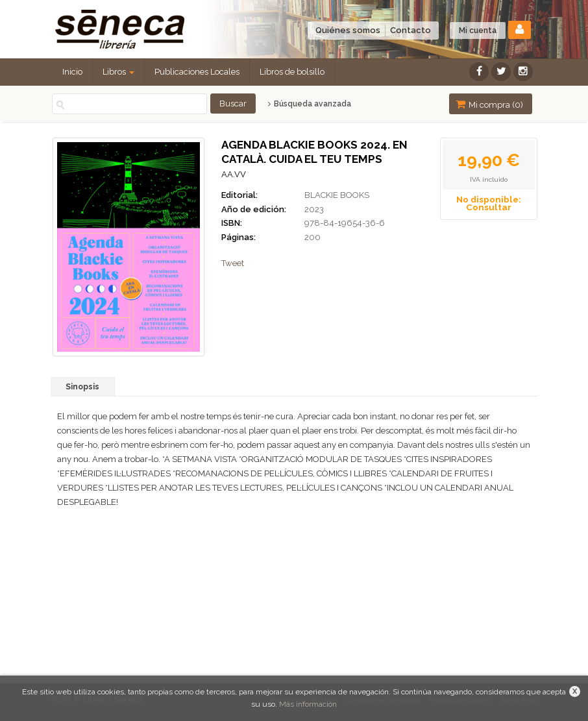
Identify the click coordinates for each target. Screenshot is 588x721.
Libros (118, 72)
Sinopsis (82, 387)
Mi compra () (489, 104)
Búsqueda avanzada (309, 104)
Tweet (233, 263)
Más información (308, 704)
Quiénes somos (348, 30)
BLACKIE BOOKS (337, 195)
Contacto (410, 30)
